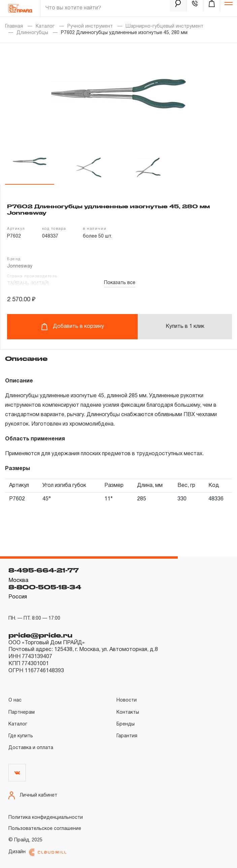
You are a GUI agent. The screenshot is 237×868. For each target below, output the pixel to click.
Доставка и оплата (31, 748)
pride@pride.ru (40, 635)
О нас (15, 700)
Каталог (45, 26)
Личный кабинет (33, 795)
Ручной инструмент (90, 26)
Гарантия (127, 736)
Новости (127, 700)
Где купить (21, 736)
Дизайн (37, 852)
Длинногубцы (32, 33)
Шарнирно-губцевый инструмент (164, 26)
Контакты (128, 712)
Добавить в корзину (73, 327)
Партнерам (22, 712)
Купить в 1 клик (185, 327)
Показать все (120, 283)
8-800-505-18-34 (45, 587)
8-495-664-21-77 (44, 570)
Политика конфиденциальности (46, 818)
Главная (14, 26)
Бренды (126, 724)
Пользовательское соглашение (45, 829)
